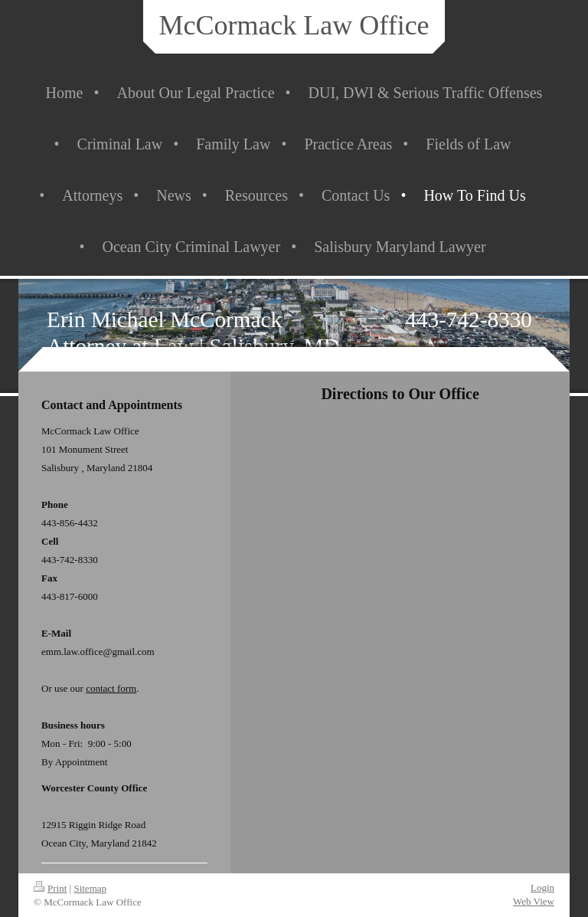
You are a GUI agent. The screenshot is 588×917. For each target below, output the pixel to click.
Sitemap (90, 888)
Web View (534, 901)
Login (542, 888)
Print (50, 888)
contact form (111, 688)
